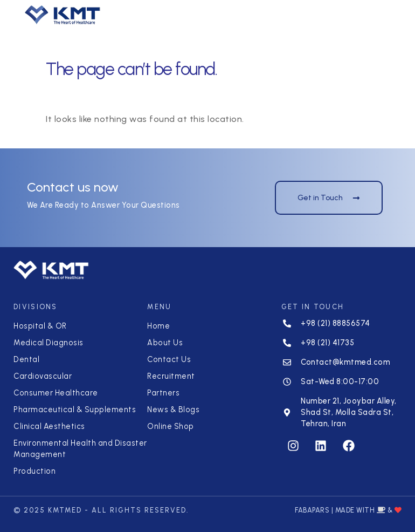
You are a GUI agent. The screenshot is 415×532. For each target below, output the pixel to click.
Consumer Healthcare (56, 393)
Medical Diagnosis (49, 343)
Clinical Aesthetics (49, 426)
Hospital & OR (40, 326)
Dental (26, 359)
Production (34, 471)
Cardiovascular (43, 376)
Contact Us (169, 359)
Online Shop (171, 426)
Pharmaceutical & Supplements (75, 410)
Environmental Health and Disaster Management (80, 449)
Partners (163, 393)
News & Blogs (173, 410)
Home (158, 326)
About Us (165, 343)
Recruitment (171, 376)
